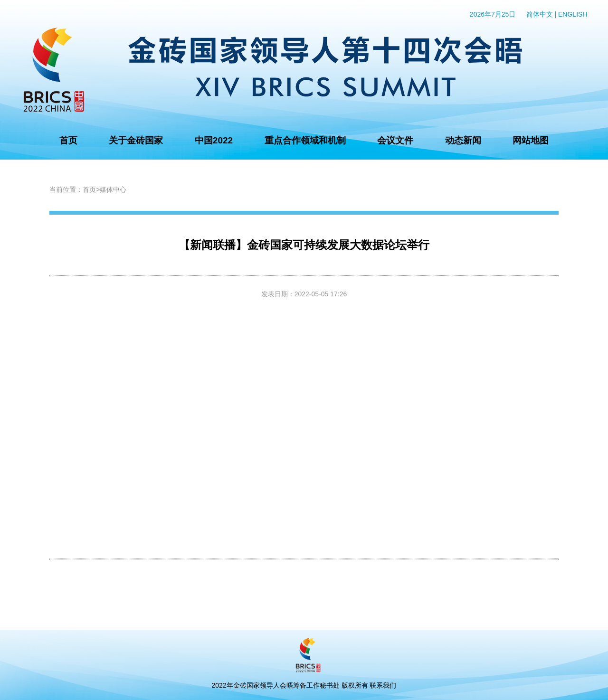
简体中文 (540, 14)
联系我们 (383, 685)
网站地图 (531, 140)
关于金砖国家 (136, 140)
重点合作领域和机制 (305, 140)
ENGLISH (573, 14)
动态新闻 (463, 140)
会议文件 (395, 140)
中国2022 (214, 140)
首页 (68, 140)
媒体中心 (113, 189)
